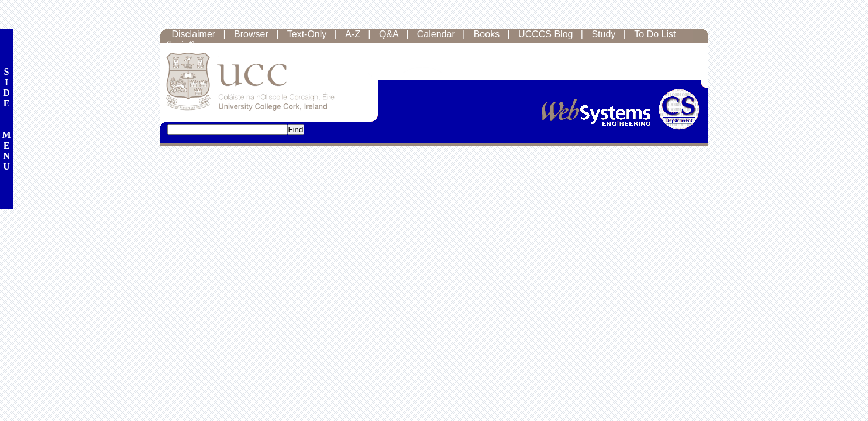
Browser (251, 34)
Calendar (436, 34)
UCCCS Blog (545, 34)
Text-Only (307, 34)
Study (603, 34)
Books (487, 34)
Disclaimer (194, 34)
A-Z (353, 34)
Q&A (389, 34)
